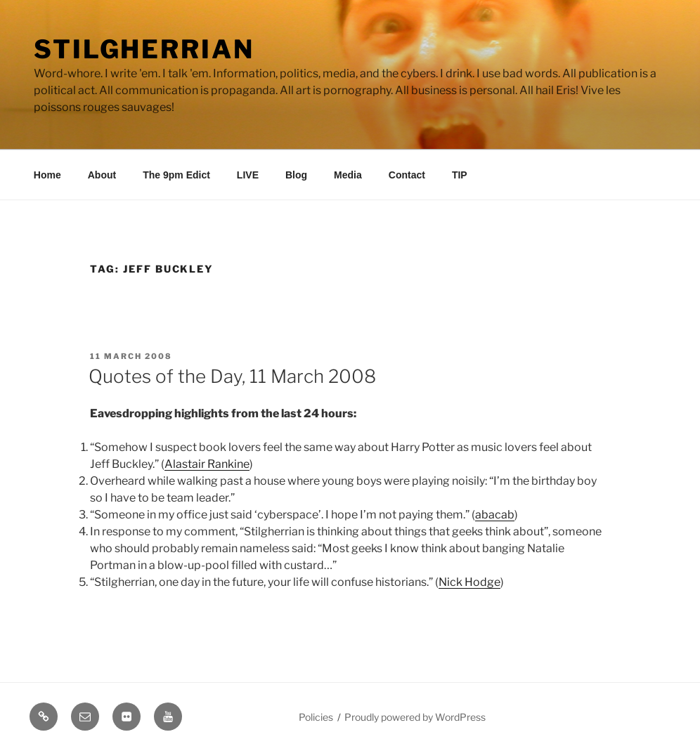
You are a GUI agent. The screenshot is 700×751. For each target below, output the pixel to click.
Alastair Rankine (207, 464)
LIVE (248, 175)
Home (47, 175)
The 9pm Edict (176, 175)
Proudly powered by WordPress (415, 717)
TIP (460, 175)
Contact (407, 175)
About (102, 175)
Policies (316, 717)
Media (348, 175)
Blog (296, 175)
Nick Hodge (469, 582)
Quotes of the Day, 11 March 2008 (232, 376)
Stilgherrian (144, 49)
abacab (495, 515)
